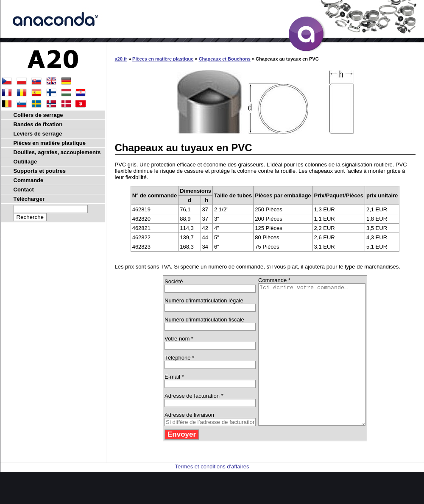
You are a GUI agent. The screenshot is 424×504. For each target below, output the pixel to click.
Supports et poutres (40, 171)
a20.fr (121, 59)
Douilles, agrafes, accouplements (57, 152)
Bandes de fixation (38, 124)
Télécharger (29, 199)
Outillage (25, 162)
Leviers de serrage (38, 134)
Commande (29, 180)
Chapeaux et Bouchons (225, 59)
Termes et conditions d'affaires (212, 494)
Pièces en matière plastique (163, 59)
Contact (24, 190)
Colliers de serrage (38, 115)
